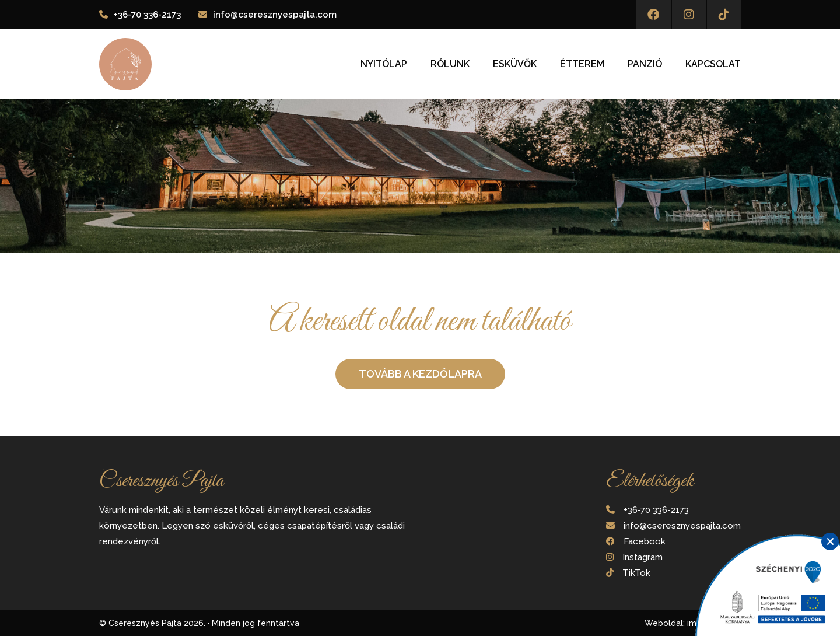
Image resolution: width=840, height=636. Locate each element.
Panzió (645, 64)
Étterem (582, 64)
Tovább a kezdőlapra (420, 374)
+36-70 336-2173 (147, 15)
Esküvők (515, 64)
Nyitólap (384, 64)
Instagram (643, 557)
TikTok (636, 573)
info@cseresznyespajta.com (275, 15)
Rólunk (450, 64)
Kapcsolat (713, 64)
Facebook (645, 541)
